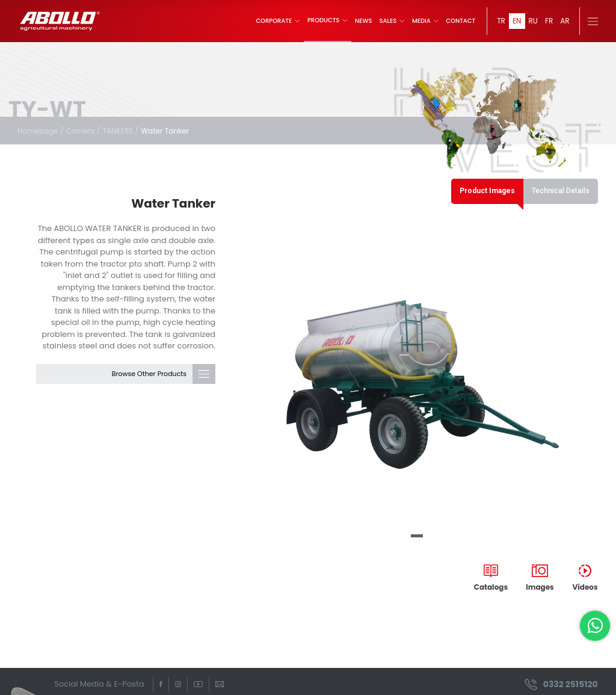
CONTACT (460, 21)
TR (501, 21)
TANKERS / (120, 131)
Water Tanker (165, 131)
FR (549, 21)
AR (565, 21)
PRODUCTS (328, 20)
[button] (417, 536)
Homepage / (40, 131)
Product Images (487, 191)
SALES (392, 21)
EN (517, 21)
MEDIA (425, 21)
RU (533, 21)
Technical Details (561, 191)
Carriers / (83, 131)
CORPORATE (278, 21)
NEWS (363, 21)
